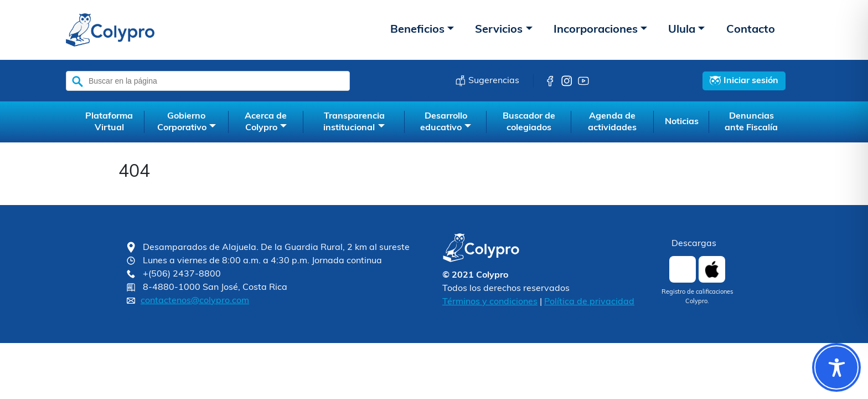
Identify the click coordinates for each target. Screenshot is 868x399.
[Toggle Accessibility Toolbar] (836, 367)
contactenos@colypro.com (195, 301)
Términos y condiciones (490, 302)
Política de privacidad (589, 302)
